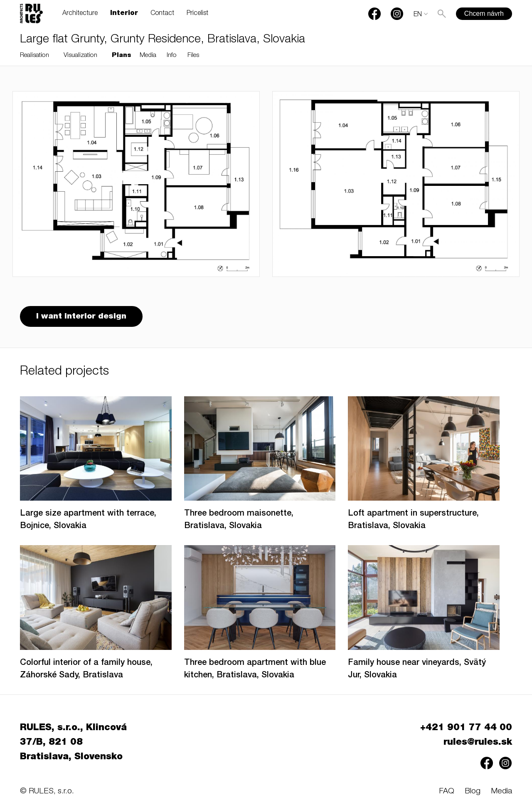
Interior (124, 14)
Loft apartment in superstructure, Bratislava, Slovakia (413, 520)
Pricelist (197, 14)
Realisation (34, 56)
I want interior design (81, 317)
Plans (122, 56)
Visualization (80, 56)
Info (172, 56)
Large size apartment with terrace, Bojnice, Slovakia (88, 520)
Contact (162, 14)
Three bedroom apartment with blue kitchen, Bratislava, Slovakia (255, 669)
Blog (473, 791)
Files (193, 56)
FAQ (447, 791)
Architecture (80, 14)
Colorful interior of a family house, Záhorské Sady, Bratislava (86, 669)
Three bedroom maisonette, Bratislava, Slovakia (239, 520)
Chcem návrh (484, 14)
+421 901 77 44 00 (466, 728)
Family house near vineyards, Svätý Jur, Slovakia (417, 669)
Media (148, 56)
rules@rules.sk (478, 743)
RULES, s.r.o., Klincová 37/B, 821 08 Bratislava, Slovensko (73, 743)
